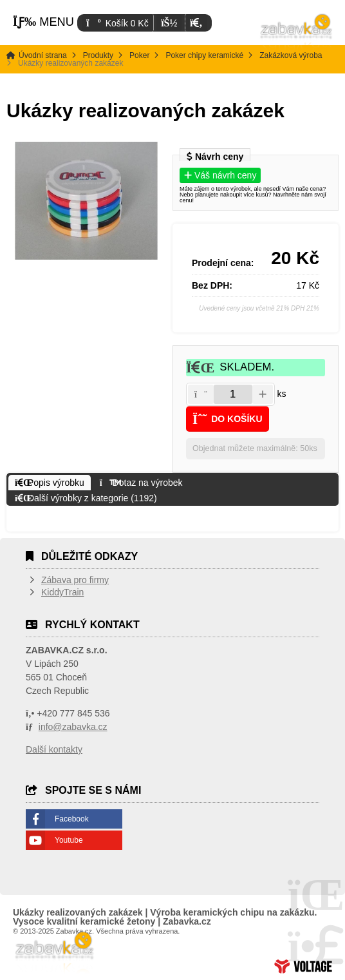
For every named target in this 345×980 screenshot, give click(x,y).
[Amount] (233, 394)
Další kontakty (54, 749)
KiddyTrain (62, 592)
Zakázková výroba (291, 55)
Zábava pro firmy (75, 580)
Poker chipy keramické (204, 55)
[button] (196, 23)
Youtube (69, 840)
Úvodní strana (297, 33)
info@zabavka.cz (73, 727)
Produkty (98, 55)
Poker (139, 55)
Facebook (72, 819)
